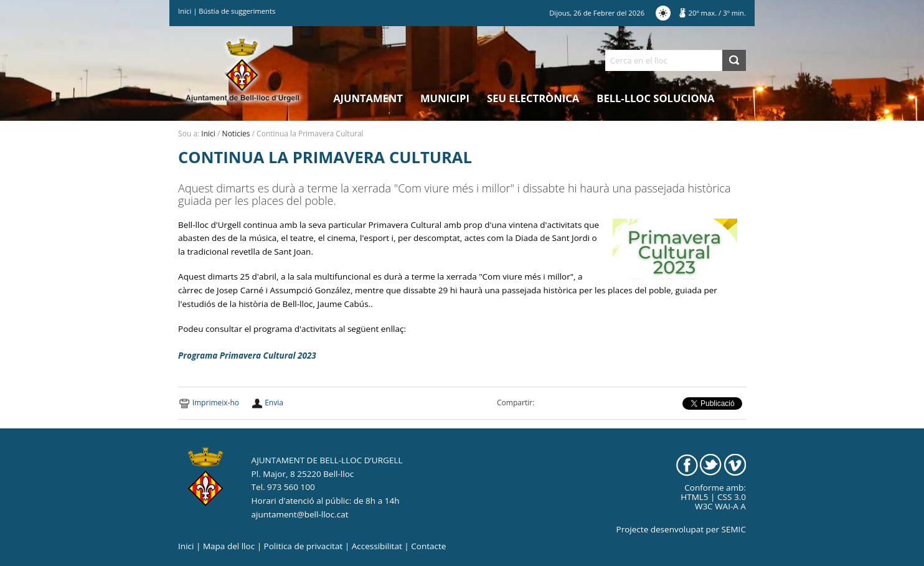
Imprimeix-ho (216, 403)
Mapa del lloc (229, 546)
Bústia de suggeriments (237, 11)
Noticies (236, 134)
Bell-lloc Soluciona (655, 98)
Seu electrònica (533, 98)
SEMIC (734, 529)
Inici (185, 11)
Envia (274, 403)
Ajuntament (368, 98)
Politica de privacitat (304, 546)
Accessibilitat (377, 546)
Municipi (445, 98)
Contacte (428, 546)
